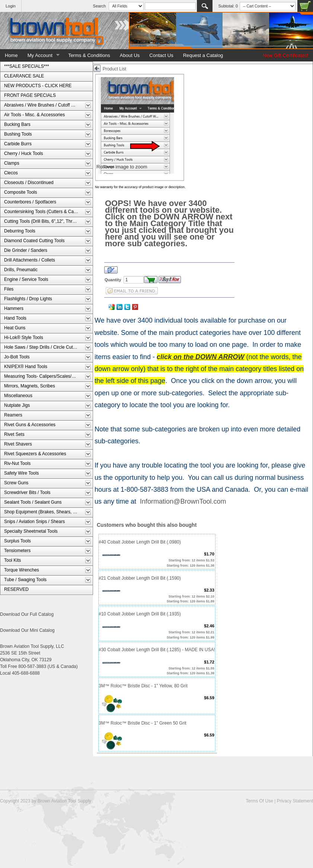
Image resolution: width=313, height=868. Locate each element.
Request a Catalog (203, 55)
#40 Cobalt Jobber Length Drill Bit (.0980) (140, 542)
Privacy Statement (295, 801)
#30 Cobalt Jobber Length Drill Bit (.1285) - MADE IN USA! (157, 650)
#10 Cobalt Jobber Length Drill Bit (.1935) (140, 614)
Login (11, 6)
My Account (41, 56)
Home (11, 55)
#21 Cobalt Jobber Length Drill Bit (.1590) (140, 578)
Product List (114, 69)
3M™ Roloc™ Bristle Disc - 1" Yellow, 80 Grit (143, 686)
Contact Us (161, 55)
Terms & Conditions (89, 55)
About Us (130, 55)
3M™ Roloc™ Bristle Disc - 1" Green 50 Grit (143, 723)
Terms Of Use (259, 801)
